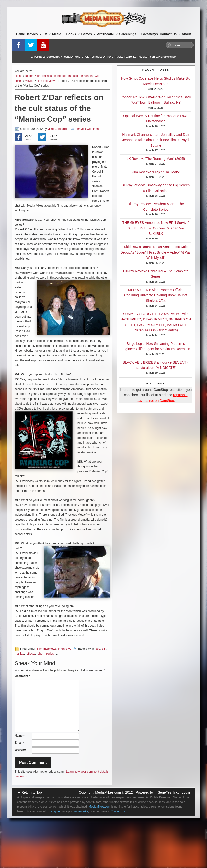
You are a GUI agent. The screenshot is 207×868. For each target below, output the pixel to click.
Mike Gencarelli (58, 129)
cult (104, 649)
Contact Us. (118, 811)
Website (20, 750)
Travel (119, 57)
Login (186, 792)
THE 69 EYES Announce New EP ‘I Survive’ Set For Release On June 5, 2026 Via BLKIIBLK (156, 228)
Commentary (55, 57)
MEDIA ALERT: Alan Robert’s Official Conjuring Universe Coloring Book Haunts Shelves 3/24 (156, 295)
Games (88, 34)
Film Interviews (46, 81)
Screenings (129, 34)
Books (73, 34)
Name (20, 736)
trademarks (81, 811)
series (50, 654)
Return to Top (32, 792)
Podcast (143, 57)
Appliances (38, 57)
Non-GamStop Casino (163, 57)
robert (41, 654)
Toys (110, 57)
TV (47, 34)
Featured (130, 57)
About (187, 34)
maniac (19, 654)
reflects (30, 654)
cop (98, 649)
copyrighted (54, 811)
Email (19, 743)
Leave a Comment (88, 129)
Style (85, 57)
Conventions (72, 57)
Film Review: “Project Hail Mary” (156, 172)
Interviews (65, 649)
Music (58, 34)
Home (20, 34)
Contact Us (170, 34)
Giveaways (150, 34)
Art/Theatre (107, 34)
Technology (98, 57)
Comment (22, 676)
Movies (34, 34)
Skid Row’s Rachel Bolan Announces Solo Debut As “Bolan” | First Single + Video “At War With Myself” (156, 252)
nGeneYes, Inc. (167, 792)
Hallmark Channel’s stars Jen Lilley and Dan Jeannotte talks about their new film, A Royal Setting (156, 140)
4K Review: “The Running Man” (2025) (156, 159)
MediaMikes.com (108, 792)
